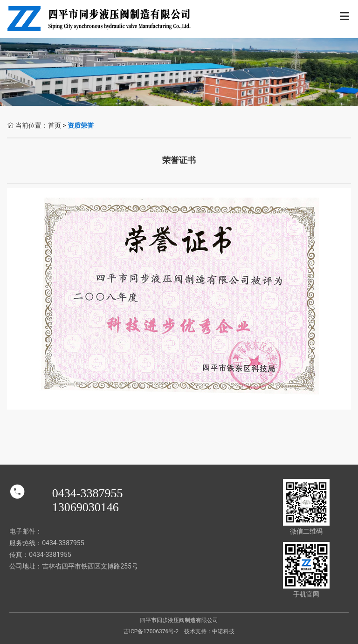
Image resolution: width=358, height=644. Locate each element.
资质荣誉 (81, 125)
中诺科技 (223, 631)
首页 (55, 125)
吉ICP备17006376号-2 (151, 631)
